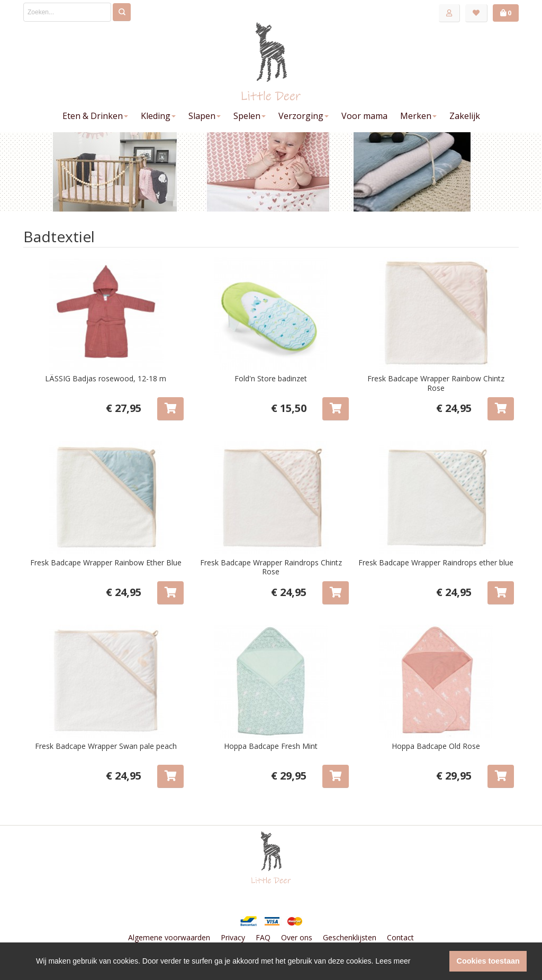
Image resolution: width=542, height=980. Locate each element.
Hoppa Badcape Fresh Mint (271, 746)
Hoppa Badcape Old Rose (436, 746)
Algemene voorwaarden (169, 937)
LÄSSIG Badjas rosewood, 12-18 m (106, 378)
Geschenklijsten (350, 937)
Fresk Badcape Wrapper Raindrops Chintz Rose (271, 567)
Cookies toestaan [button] (488, 961)
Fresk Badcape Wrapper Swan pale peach (106, 746)
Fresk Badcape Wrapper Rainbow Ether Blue (106, 562)
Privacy (233, 937)
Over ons (297, 937)
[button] (439, 961)
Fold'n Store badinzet (271, 378)
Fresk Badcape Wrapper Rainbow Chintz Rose (436, 383)
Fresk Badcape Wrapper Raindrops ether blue (436, 562)
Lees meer (393, 961)
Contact (400, 937)
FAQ (263, 937)
